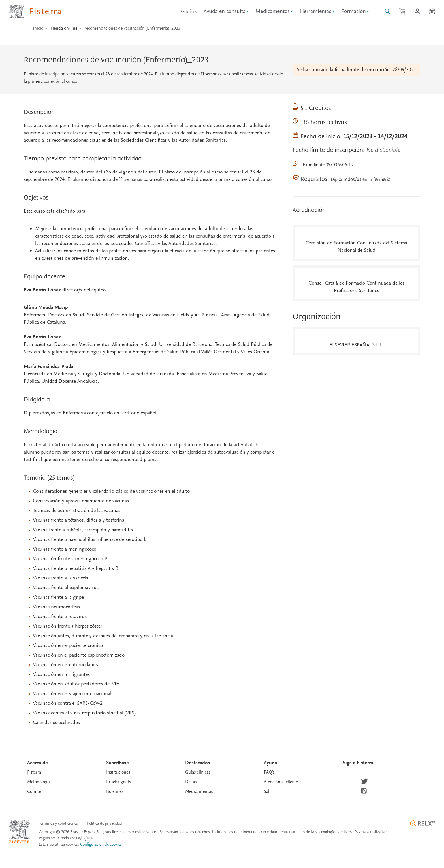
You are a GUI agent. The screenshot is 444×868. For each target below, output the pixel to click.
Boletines (115, 791)
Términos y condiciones (58, 823)
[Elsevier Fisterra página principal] (36, 11)
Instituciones (118, 772)
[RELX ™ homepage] (422, 823)
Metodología (39, 782)
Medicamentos (199, 791)
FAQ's (269, 772)
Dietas (191, 782)
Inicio (38, 28)
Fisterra (34, 772)
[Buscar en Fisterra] (388, 11)
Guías (189, 12)
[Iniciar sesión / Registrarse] (417, 11)
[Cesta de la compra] (402, 11)
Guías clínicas (198, 772)
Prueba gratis (119, 782)
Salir (268, 791)
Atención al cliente (281, 782)
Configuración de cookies (101, 845)
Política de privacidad (104, 823)
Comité (34, 791)
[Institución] (432, 11)
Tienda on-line (64, 28)
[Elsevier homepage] (19, 832)
